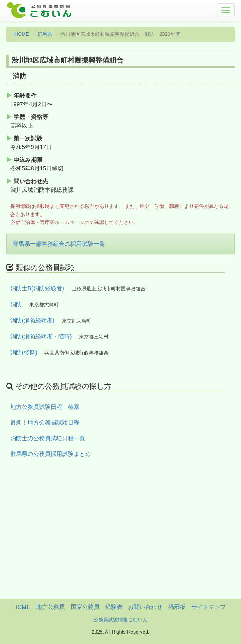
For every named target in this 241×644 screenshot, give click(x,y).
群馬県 (45, 34)
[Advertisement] (120, 541)
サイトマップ (209, 607)
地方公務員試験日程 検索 (45, 407)
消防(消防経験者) (32, 320)
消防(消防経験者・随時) (41, 336)
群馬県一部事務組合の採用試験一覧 (59, 244)
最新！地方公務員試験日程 (45, 422)
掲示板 (177, 607)
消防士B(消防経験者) (37, 288)
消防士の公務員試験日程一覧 (48, 438)
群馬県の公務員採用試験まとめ (51, 454)
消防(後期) (24, 352)
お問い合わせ (145, 607)
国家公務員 (85, 607)
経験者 (114, 607)
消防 (16, 304)
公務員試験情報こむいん (120, 620)
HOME (22, 34)
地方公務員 (51, 607)
